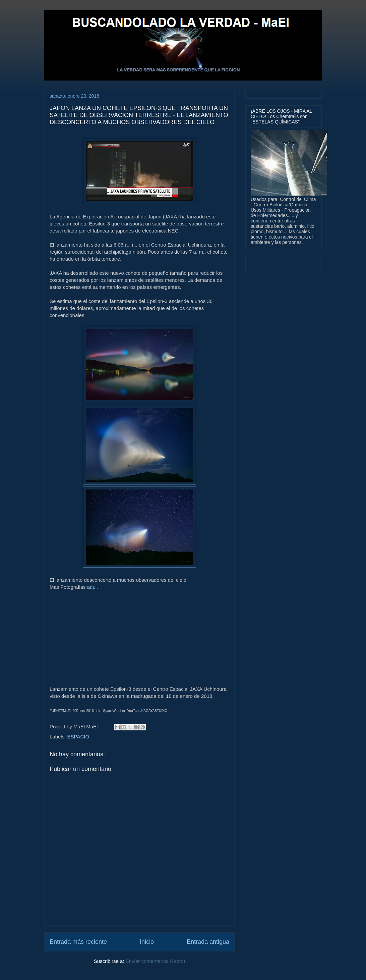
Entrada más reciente (78, 942)
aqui (92, 587)
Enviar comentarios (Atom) (156, 961)
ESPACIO (78, 737)
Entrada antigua (208, 942)
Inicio (147, 942)
